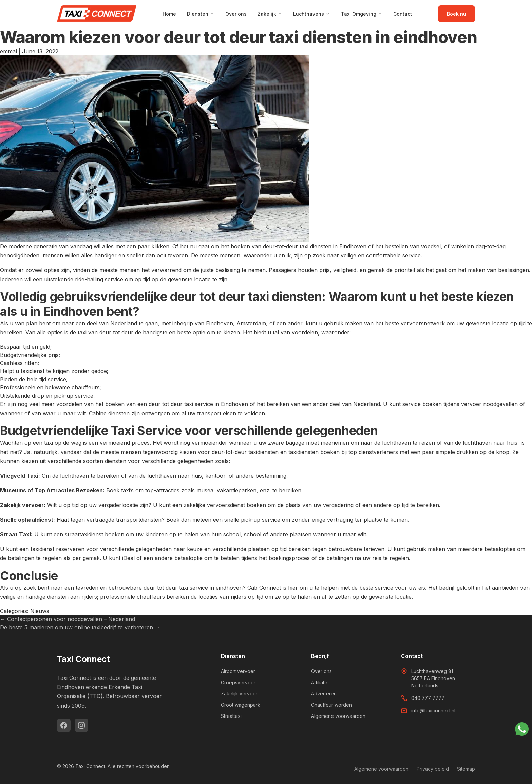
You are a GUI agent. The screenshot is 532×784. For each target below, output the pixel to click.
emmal (8, 51)
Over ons (236, 14)
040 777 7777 (428, 698)
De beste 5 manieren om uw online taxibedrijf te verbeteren (80, 627)
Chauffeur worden (331, 705)
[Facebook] (64, 725)
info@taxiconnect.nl (433, 711)
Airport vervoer (238, 671)
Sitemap (466, 769)
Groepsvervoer (238, 682)
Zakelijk (270, 14)
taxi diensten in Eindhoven (333, 246)
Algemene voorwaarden (338, 716)
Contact (403, 14)
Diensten (201, 14)
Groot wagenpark (241, 705)
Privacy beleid (433, 769)
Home (169, 14)
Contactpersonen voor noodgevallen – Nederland (68, 619)
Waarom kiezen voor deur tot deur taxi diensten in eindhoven (239, 37)
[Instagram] (81, 725)
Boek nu (457, 14)
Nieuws (40, 611)
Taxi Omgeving (362, 14)
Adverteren (324, 694)
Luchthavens (312, 14)
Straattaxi (231, 716)
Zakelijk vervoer (239, 694)
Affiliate (319, 682)
